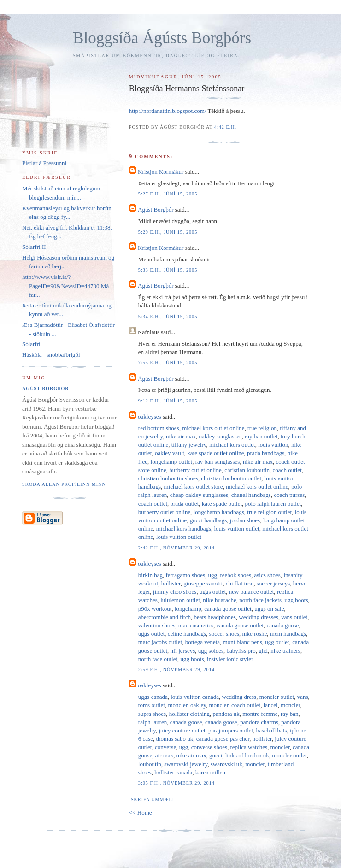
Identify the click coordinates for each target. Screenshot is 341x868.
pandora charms (259, 722)
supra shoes (152, 714)
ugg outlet (277, 642)
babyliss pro (241, 651)
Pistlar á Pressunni (44, 163)
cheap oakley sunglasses (199, 495)
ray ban (290, 714)
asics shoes (268, 575)
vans (303, 697)
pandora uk (226, 714)
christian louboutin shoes (168, 478)
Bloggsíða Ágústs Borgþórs (162, 38)
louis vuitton (273, 445)
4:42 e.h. (225, 127)
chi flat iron (240, 583)
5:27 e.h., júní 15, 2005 (168, 194)
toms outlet (152, 705)
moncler (177, 705)
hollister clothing (189, 714)
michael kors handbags (184, 528)
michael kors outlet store (193, 487)
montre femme (260, 714)
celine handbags (187, 634)
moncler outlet (277, 697)
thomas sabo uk (174, 739)
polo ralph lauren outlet (273, 504)
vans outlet (294, 617)
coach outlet (287, 470)
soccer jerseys (273, 583)
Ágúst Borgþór (156, 210)
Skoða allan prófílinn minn (64, 484)
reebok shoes (235, 575)
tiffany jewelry (189, 445)
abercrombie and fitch (165, 617)
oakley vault (170, 453)
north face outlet (158, 659)
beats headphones (215, 617)
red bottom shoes (159, 428)
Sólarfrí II (34, 247)
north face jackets (260, 600)
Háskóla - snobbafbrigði (51, 355)
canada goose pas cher (223, 739)
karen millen (210, 772)
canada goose (283, 625)
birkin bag (150, 575)
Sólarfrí (31, 344)
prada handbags (266, 453)
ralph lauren (153, 722)
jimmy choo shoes (175, 592)
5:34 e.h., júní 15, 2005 (168, 316)
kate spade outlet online (215, 453)
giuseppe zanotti (203, 583)
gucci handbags (209, 520)
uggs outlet (213, 592)
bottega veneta (203, 642)
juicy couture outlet (182, 730)
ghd (263, 651)
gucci (216, 755)
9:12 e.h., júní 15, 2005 (168, 401)
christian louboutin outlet (231, 478)
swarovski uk (226, 764)
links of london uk (247, 755)
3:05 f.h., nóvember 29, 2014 (176, 783)
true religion (262, 428)
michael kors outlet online (213, 428)
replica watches (249, 747)
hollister (171, 583)
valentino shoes (157, 625)
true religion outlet (269, 512)
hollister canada (173, 772)
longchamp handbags (219, 512)
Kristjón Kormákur (161, 172)
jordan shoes (245, 520)
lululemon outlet (180, 600)
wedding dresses (259, 617)
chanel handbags (251, 495)
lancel (271, 705)
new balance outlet (251, 592)
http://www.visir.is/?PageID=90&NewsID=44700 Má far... (65, 286)
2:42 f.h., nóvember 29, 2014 (176, 548)
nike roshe (255, 634)
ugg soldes (211, 651)
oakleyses (150, 416)
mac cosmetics (196, 625)
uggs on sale (269, 609)
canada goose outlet (228, 609)
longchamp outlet (172, 462)
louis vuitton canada (195, 697)
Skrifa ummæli (153, 800)
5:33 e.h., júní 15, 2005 (168, 270)
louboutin (150, 764)
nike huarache (220, 600)
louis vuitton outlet (236, 528)
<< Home (141, 812)
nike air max (181, 436)
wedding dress (239, 697)
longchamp (188, 609)
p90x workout (155, 609)
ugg (212, 575)
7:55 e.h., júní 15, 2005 (168, 363)
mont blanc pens (243, 642)
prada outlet (185, 504)
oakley (198, 705)
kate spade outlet (222, 504)
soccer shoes (224, 634)
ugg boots (297, 600)
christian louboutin (247, 470)
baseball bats (272, 730)
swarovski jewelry (186, 764)
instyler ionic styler (230, 659)
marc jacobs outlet (160, 642)
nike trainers (285, 651)
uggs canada (153, 697)
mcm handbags (288, 634)
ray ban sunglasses (218, 462)
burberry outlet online (195, 470)
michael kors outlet (232, 445)
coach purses (289, 495)
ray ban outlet (261, 436)
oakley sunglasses (220, 436)
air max (164, 755)
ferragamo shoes (185, 575)
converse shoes (209, 747)
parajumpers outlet (231, 730)
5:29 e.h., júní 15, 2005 (168, 232)
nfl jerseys (183, 651)
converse (165, 747)
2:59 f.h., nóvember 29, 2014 (176, 670)
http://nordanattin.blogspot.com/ (168, 111)
